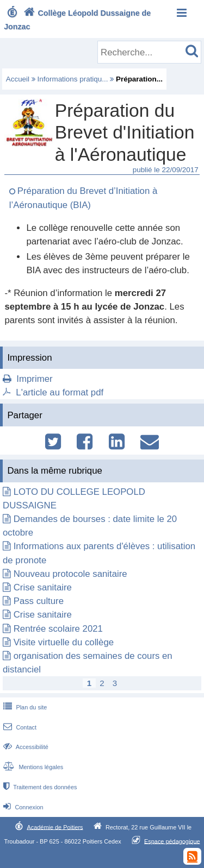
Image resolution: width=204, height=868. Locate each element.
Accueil (18, 79)
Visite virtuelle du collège (64, 642)
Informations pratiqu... (73, 79)
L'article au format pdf (60, 392)
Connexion (22, 807)
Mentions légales (32, 767)
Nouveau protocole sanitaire (70, 574)
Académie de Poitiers (55, 827)
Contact (19, 727)
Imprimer (34, 379)
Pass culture (39, 601)
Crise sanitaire (43, 587)
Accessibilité (25, 747)
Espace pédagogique (172, 841)
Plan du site (24, 707)
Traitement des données (39, 787)
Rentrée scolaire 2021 (58, 629)
